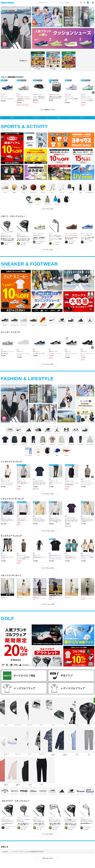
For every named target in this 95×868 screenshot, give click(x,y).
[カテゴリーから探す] (67, 3)
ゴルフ (82, 118)
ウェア (59, 118)
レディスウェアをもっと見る (47, 531)
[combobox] (48, 3)
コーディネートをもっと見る (47, 604)
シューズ (35, 118)
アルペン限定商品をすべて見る (48, 110)
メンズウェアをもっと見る (47, 494)
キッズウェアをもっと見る (47, 568)
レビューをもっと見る (47, 250)
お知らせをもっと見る (47, 858)
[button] (93, 93)
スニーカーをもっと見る (47, 364)
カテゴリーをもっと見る (47, 209)
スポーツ (12, 118)
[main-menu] (93, 3)
